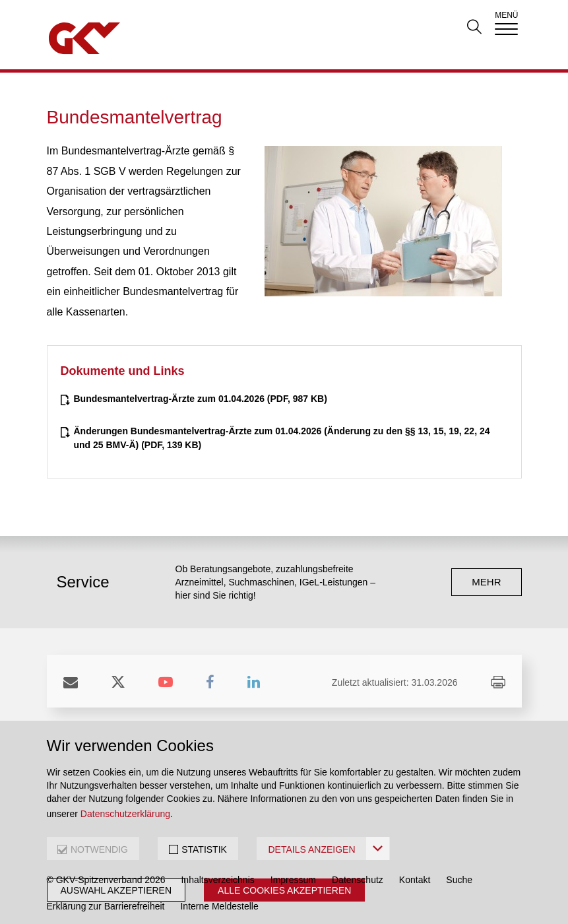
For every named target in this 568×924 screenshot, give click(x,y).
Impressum (293, 880)
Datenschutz (358, 880)
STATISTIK (204, 849)
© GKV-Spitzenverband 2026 (106, 880)
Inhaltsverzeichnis (217, 880)
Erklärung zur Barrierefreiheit (106, 906)
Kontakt (415, 880)
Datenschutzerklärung (125, 814)
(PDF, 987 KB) (201, 399)
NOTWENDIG (99, 849)
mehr (486, 582)
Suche (459, 880)
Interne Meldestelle (219, 906)
